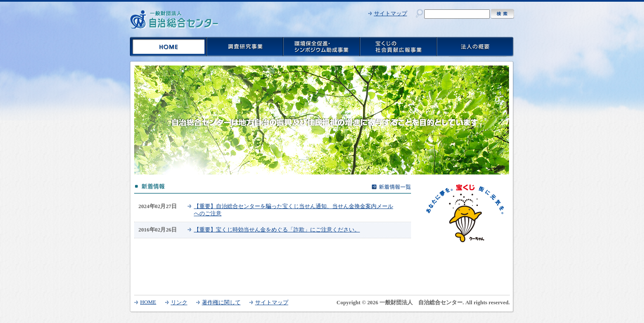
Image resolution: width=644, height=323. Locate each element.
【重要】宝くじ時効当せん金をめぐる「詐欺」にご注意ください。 (277, 230)
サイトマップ (391, 14)
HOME (148, 302)
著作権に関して (221, 303)
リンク (179, 303)
